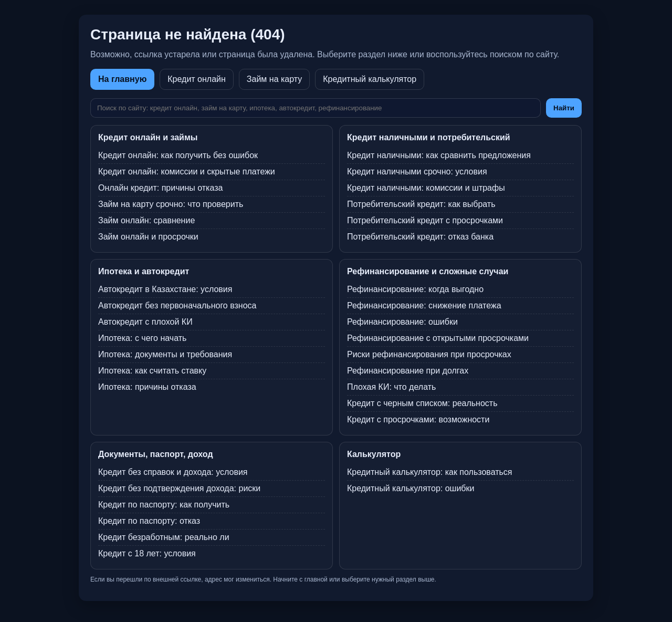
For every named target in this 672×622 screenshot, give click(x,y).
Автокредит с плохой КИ (145, 322)
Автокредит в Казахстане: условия (165, 289)
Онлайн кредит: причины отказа (160, 188)
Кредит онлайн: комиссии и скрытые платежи (187, 172)
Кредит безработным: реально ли (164, 537)
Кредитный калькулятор (370, 79)
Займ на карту (274, 79)
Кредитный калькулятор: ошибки (411, 488)
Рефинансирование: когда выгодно (415, 289)
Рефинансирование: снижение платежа (424, 305)
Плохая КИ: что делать (391, 387)
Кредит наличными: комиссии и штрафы (426, 188)
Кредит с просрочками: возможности (418, 419)
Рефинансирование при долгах (408, 371)
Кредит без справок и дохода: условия (173, 472)
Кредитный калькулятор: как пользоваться (430, 472)
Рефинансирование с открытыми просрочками (438, 338)
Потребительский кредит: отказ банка (420, 237)
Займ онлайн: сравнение (146, 220)
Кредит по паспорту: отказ (149, 521)
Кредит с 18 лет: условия (147, 553)
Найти (564, 108)
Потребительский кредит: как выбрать (421, 204)
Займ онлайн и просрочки (148, 237)
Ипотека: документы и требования (165, 354)
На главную (122, 79)
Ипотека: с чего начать (142, 338)
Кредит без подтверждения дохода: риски (179, 488)
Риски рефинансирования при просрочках (429, 354)
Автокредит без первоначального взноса (177, 305)
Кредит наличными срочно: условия (417, 172)
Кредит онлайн (197, 79)
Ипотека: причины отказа (147, 387)
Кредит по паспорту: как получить (164, 505)
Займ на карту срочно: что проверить (171, 204)
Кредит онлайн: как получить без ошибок (178, 155)
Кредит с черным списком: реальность (422, 403)
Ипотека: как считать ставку (152, 371)
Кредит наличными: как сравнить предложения (439, 155)
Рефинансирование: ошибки (402, 322)
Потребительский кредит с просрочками (425, 220)
